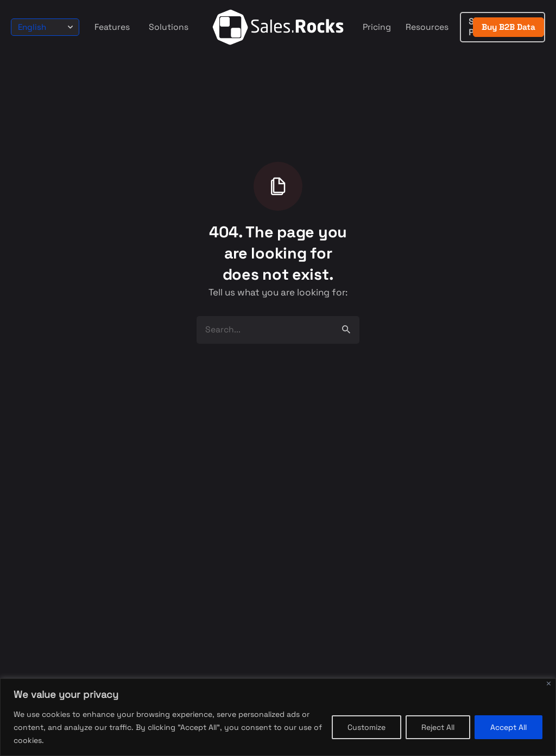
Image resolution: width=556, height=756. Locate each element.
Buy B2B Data (508, 27)
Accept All (508, 727)
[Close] (549, 683)
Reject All (438, 727)
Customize (367, 727)
